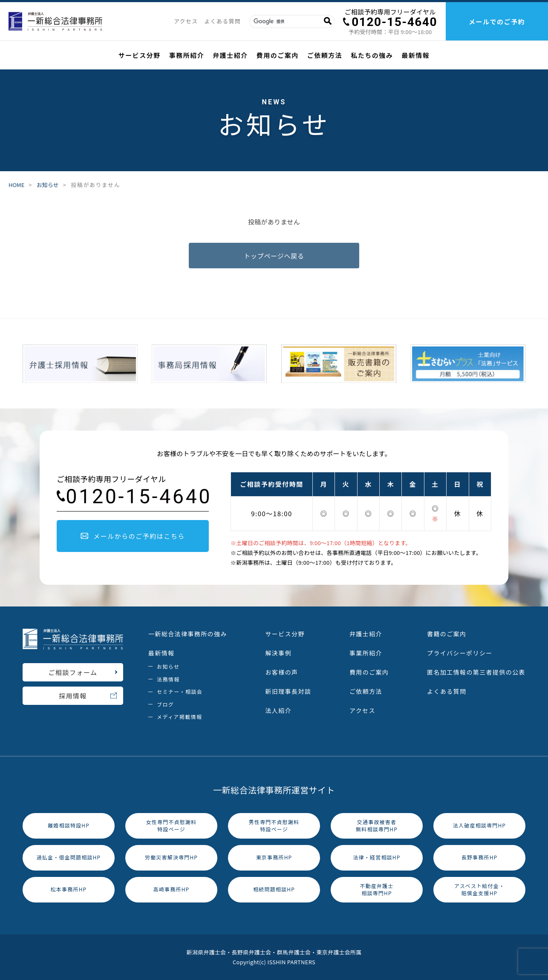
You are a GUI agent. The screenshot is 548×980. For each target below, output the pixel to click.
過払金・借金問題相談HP (69, 857)
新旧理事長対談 (288, 691)
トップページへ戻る (274, 257)
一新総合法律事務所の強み (188, 634)
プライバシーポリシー (460, 653)
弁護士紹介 (230, 55)
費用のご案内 (278, 55)
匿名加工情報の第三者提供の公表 (476, 672)
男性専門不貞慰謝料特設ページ (274, 825)
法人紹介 (278, 710)
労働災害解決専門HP (171, 857)
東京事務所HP (274, 857)
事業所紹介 (366, 653)
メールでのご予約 (497, 22)
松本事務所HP (69, 889)
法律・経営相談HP (376, 857)
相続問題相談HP (274, 889)
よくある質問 (222, 21)
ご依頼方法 (325, 55)
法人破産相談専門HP (479, 825)
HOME (16, 185)
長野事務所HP (480, 857)
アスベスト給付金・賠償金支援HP (479, 889)
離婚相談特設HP (69, 825)
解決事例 (278, 653)
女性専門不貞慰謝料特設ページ (172, 825)
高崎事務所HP (172, 889)
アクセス (186, 21)
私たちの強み (372, 55)
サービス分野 (140, 55)
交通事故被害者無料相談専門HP (377, 825)
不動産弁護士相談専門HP (376, 889)
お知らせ (48, 185)
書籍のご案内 (447, 634)
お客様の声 (281, 672)
